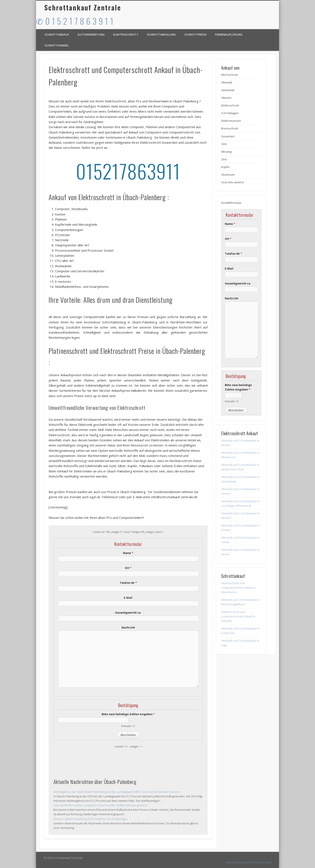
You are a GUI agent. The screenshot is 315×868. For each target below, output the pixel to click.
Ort (128, 568)
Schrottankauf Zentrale (83, 7)
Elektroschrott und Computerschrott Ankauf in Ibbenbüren (238, 588)
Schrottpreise (195, 34)
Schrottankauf (57, 34)
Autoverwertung (91, 34)
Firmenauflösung (229, 34)
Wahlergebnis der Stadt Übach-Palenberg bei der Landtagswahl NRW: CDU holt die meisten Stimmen (117, 792)
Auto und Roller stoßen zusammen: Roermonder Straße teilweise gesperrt (100, 805)
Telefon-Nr (128, 583)
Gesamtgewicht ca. (128, 613)
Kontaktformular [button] (231, 203)
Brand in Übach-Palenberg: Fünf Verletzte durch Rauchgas (90, 819)
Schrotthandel (57, 45)
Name (128, 553)
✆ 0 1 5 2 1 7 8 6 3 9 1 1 (75, 21)
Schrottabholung (161, 34)
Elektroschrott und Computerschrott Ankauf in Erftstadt (238, 616)
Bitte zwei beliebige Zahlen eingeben (128, 714)
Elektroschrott (126, 34)
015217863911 (128, 171)
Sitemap (230, 862)
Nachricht (128, 627)
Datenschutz (246, 862)
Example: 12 (128, 726)
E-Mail (128, 598)
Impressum (264, 862)
